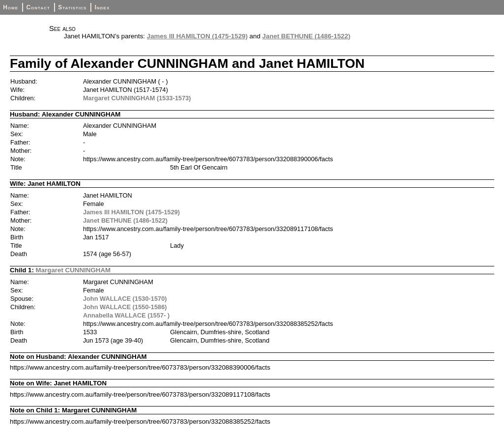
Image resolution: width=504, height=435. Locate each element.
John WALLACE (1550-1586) (125, 307)
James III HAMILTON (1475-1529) (197, 36)
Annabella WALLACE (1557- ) (126, 315)
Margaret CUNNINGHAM (73, 270)
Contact (38, 7)
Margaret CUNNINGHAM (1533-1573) (137, 98)
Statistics (72, 7)
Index (102, 7)
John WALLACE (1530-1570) (125, 299)
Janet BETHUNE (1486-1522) (306, 36)
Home (11, 7)
